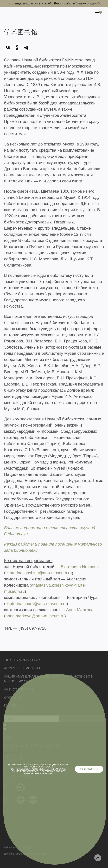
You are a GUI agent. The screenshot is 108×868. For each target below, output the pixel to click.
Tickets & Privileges (23, 660)
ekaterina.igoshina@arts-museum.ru (39, 573)
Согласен (89, 769)
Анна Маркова (80, 610)
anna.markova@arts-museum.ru (35, 616)
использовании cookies (30, 769)
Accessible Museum (22, 668)
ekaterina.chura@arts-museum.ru (36, 604)
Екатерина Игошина (80, 567)
